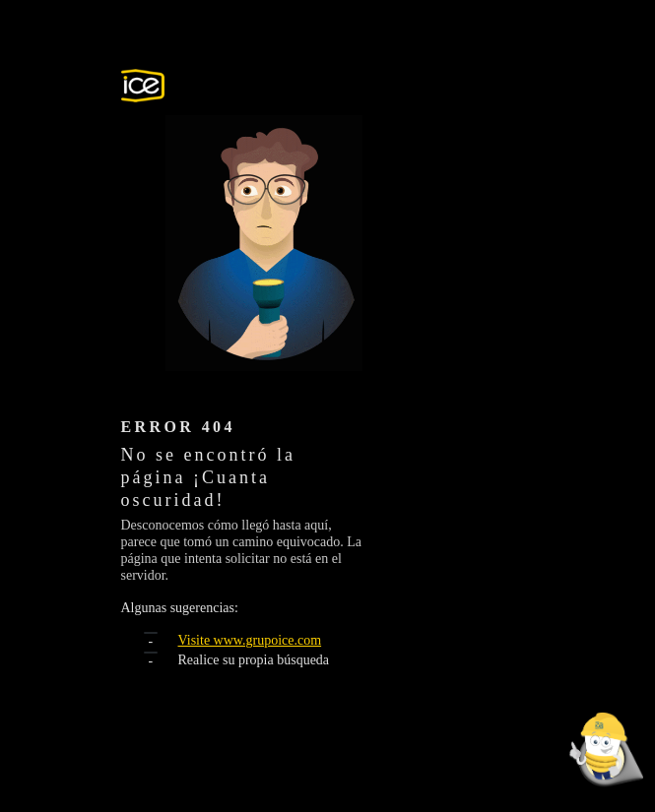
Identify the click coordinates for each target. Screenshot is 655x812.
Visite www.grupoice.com (250, 640)
